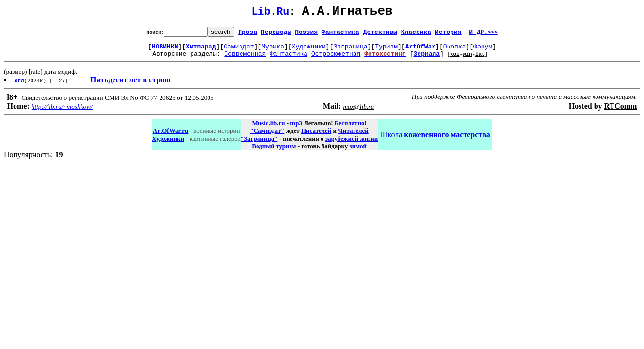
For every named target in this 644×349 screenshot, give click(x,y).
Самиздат (239, 50)
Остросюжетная (336, 59)
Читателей (353, 136)
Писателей (316, 136)
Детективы (380, 34)
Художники (309, 50)
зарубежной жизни (352, 144)
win (467, 59)
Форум (483, 50)
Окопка (455, 50)
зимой (358, 152)
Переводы (276, 34)
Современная (245, 59)
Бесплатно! (351, 129)
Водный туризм (274, 152)
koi (455, 59)
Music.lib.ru (269, 129)
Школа (435, 140)
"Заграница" (259, 144)
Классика (416, 34)
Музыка (273, 50)
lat (480, 59)
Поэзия (306, 34)
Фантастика (340, 34)
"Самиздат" (267, 136)
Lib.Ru (270, 13)
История (448, 34)
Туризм (386, 50)
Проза (248, 34)
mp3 (296, 129)
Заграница (350, 50)
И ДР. (483, 34)
